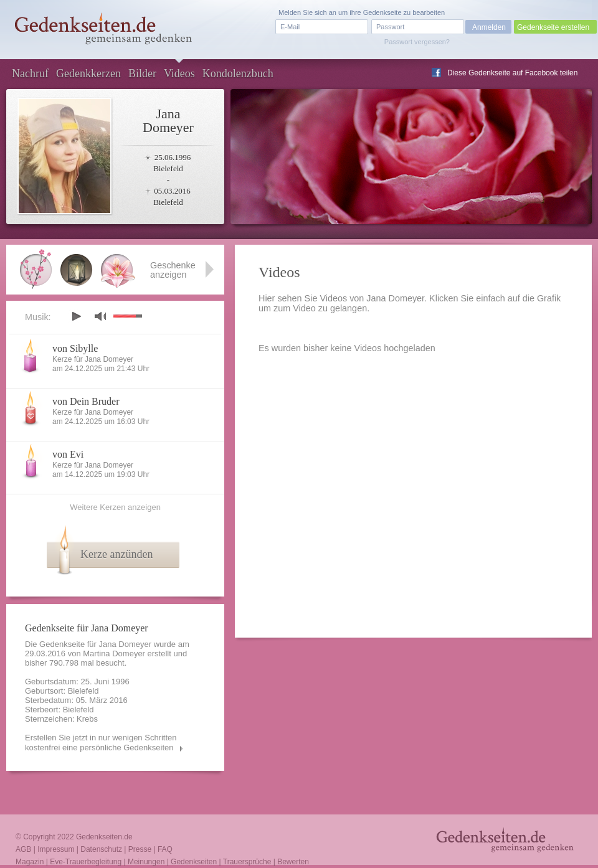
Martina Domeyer (114, 653)
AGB (23, 849)
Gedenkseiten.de (104, 837)
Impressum (56, 849)
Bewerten (293, 862)
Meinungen (146, 862)
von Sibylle (75, 348)
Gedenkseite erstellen (553, 27)
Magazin (30, 862)
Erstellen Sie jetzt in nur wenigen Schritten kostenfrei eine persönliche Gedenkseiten (101, 743)
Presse (140, 849)
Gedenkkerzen (88, 73)
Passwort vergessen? (417, 42)
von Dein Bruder (86, 401)
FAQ (165, 849)
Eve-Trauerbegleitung (86, 862)
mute (100, 316)
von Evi (68, 454)
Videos (179, 73)
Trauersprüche (247, 862)
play (76, 316)
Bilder (142, 73)
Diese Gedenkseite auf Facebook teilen (512, 73)
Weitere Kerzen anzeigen (115, 507)
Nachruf (30, 73)
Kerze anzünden (116, 554)
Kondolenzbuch (238, 73)
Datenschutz (101, 849)
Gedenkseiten (194, 862)
